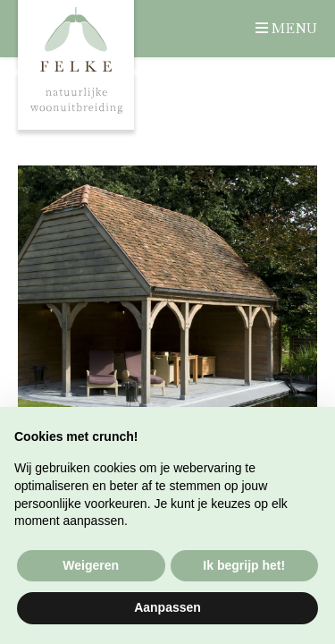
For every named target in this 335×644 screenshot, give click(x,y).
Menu (294, 28)
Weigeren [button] (91, 565)
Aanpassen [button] (167, 607)
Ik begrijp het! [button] (244, 565)
